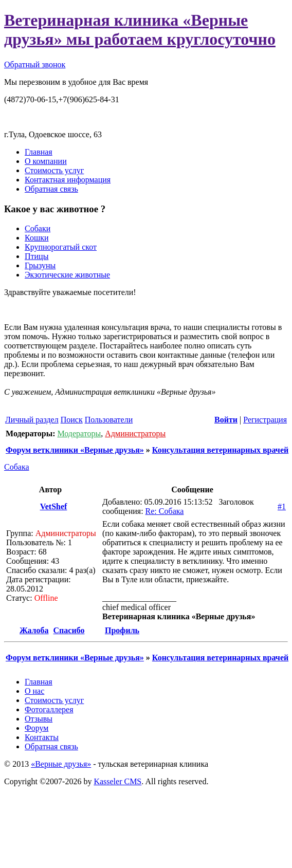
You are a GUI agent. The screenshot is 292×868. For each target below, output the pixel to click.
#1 (282, 506)
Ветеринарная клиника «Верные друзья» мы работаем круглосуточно (140, 30)
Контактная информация (68, 180)
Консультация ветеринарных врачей (220, 450)
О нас (34, 691)
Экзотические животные (67, 275)
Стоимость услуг (54, 170)
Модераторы (79, 433)
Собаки (38, 228)
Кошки (37, 238)
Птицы (36, 256)
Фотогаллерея (49, 709)
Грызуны (40, 265)
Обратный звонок (35, 64)
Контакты (42, 737)
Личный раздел (32, 420)
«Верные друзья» (61, 764)
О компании (46, 161)
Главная (39, 152)
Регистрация (265, 420)
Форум (36, 728)
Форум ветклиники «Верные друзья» (75, 450)
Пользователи (109, 420)
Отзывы (39, 719)
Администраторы (135, 433)
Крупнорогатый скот (61, 247)
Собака (17, 467)
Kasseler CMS (117, 781)
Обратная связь (51, 189)
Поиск (72, 420)
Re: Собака (165, 511)
